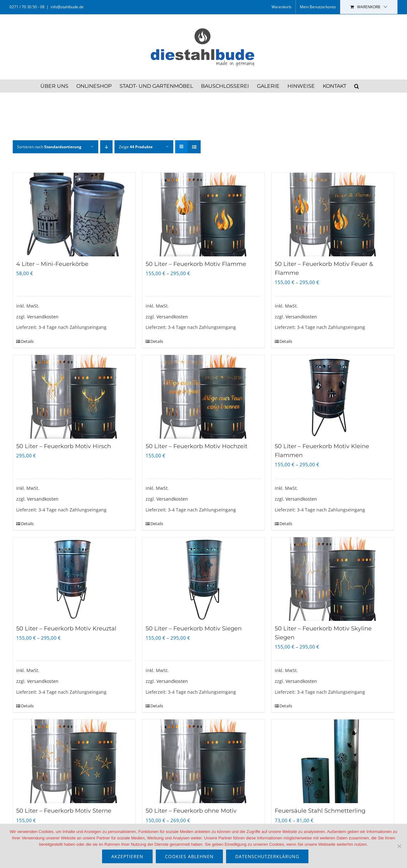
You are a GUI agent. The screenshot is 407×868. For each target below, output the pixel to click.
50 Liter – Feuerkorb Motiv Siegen (194, 628)
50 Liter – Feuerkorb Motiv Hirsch (64, 446)
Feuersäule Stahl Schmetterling (320, 811)
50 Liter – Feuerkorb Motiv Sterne (64, 811)
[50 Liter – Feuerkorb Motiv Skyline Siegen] (333, 579)
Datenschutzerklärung (267, 856)
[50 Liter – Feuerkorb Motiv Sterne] (74, 761)
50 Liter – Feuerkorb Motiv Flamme (196, 264)
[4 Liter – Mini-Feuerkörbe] (74, 215)
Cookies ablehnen (189, 856)
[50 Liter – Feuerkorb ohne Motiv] (204, 761)
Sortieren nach (49, 147)
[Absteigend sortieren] (106, 147)
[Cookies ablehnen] (399, 846)
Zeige (136, 147)
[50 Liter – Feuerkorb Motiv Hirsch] (74, 397)
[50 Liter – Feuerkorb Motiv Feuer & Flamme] (333, 215)
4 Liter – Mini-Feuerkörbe (52, 264)
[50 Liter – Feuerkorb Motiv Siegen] (204, 579)
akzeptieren (127, 856)
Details (27, 341)
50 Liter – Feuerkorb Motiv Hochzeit (197, 446)
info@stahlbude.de (67, 7)
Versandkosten (43, 317)
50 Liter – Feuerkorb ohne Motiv (191, 811)
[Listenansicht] (194, 147)
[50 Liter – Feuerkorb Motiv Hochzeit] (204, 397)
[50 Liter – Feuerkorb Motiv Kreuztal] (74, 579)
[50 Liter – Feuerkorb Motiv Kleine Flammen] (333, 397)
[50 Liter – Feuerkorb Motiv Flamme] (204, 215)
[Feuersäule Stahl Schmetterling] (333, 761)
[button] (357, 86)
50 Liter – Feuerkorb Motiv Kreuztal (66, 628)
